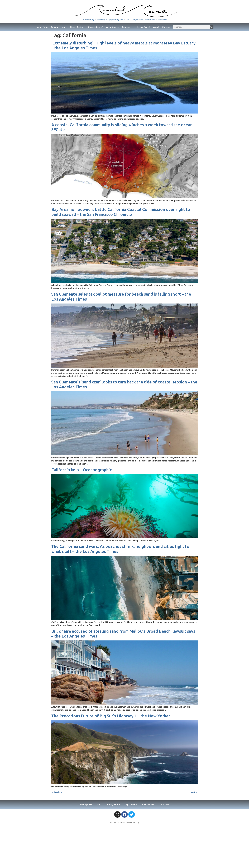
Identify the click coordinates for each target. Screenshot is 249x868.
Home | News (42, 27)
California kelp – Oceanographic (82, 470)
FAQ (99, 804)
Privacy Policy (113, 804)
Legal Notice (131, 804)
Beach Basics (78, 27)
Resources (128, 27)
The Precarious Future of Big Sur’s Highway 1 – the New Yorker (111, 716)
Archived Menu (149, 804)
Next (194, 792)
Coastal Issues (59, 27)
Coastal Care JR (96, 27)
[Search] (212, 27)
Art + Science (112, 27)
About (156, 27)
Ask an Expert (144, 27)
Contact (166, 27)
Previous (57, 792)
